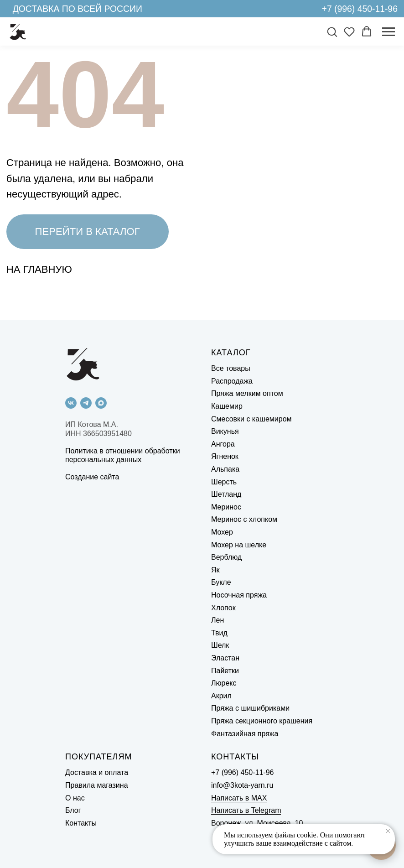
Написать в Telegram (246, 810)
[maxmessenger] (101, 403)
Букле (221, 582)
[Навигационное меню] (388, 32)
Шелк (220, 645)
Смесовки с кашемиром (251, 419)
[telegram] (86, 403)
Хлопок (223, 608)
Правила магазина (97, 785)
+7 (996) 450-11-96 (360, 9)
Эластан (225, 658)
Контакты (81, 823)
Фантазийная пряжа (245, 734)
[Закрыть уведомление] (388, 831)
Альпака (225, 469)
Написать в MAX (239, 798)
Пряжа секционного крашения (262, 721)
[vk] (71, 403)
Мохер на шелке (239, 545)
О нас (75, 798)
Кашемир (227, 406)
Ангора (223, 444)
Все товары (231, 368)
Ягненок (225, 456)
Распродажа (232, 381)
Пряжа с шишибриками (250, 708)
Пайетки (225, 671)
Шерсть (224, 482)
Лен (218, 620)
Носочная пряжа (239, 595)
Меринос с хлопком (244, 519)
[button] (332, 31)
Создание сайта (92, 477)
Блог (73, 810)
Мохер (222, 532)
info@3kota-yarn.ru (242, 785)
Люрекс (224, 683)
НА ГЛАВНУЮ (39, 269)
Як (215, 570)
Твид (219, 633)
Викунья (225, 431)
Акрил (221, 696)
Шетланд (226, 494)
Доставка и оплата (97, 772)
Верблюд (226, 557)
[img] (309, 8)
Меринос (226, 507)
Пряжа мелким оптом (247, 393)
